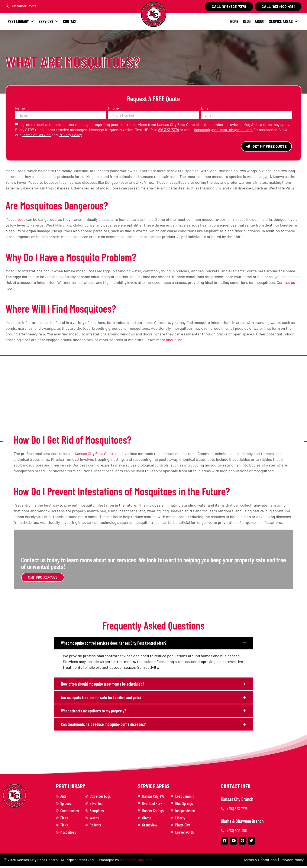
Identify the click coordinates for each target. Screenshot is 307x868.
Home (234, 21)
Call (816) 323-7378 (43, 578)
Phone (114, 108)
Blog (247, 21)
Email (206, 108)
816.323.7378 (169, 130)
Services (49, 21)
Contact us (286, 283)
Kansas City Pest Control (96, 454)
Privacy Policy (70, 135)
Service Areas (284, 21)
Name (20, 108)
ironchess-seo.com (136, 862)
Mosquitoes (15, 220)
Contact (70, 21)
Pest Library (21, 21)
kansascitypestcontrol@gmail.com (223, 130)
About (260, 21)
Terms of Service (36, 135)
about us (173, 340)
